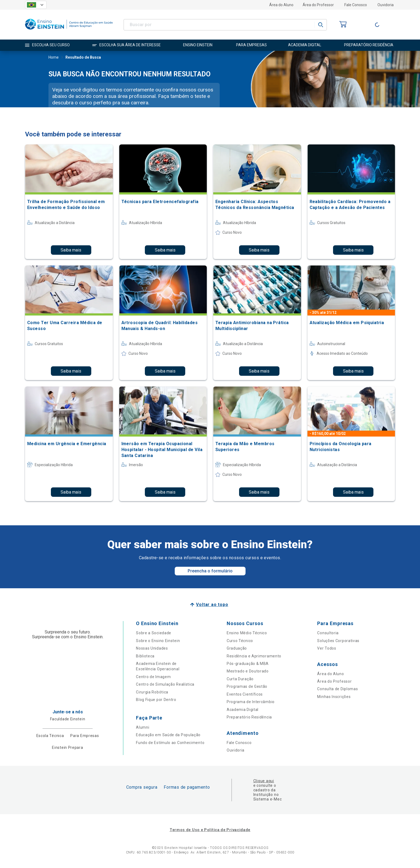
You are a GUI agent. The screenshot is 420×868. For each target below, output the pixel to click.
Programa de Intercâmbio (251, 702)
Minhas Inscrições (334, 697)
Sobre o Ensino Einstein (158, 641)
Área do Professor (318, 5)
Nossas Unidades (152, 648)
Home (54, 58)
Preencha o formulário (210, 571)
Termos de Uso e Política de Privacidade (210, 830)
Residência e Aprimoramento (254, 656)
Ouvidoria (386, 5)
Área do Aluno (281, 5)
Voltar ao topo (212, 605)
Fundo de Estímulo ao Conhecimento (170, 743)
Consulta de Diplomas (337, 689)
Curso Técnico (240, 641)
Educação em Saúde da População (168, 735)
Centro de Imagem (153, 677)
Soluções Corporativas (338, 641)
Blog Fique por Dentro (156, 700)
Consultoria (328, 633)
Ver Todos (327, 648)
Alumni (143, 727)
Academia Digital (243, 710)
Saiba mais (71, 250)
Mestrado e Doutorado (248, 671)
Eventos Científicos (245, 694)
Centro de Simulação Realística (165, 684)
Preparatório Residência (249, 717)
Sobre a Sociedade (154, 633)
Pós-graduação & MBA (248, 664)
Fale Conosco (356, 5)
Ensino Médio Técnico (247, 633)
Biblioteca (145, 656)
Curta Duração (240, 679)
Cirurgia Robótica (152, 692)
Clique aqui (264, 781)
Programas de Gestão (247, 686)
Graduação (237, 648)
